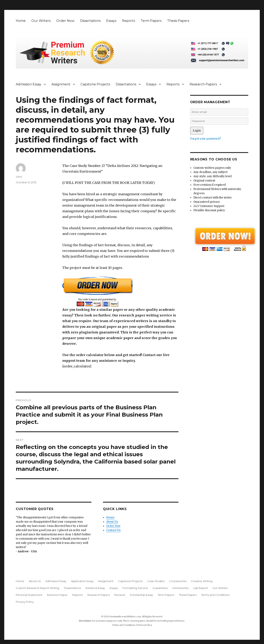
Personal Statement (29, 595)
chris (19, 177)
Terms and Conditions (215, 595)
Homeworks (180, 588)
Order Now (65, 21)
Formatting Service (135, 588)
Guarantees (160, 588)
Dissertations (90, 21)
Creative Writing (202, 581)
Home (21, 21)
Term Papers (151, 21)
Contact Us (113, 530)
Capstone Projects (95, 84)
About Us (112, 522)
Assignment (61, 84)
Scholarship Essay (141, 595)
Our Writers (41, 21)
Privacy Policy (25, 602)
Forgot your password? (206, 139)
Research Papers (203, 84)
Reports (128, 21)
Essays (111, 21)
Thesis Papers (178, 21)
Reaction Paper (57, 595)
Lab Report (201, 588)
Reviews (120, 595)
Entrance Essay (95, 588)
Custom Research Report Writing (38, 588)
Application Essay (82, 581)
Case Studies (156, 581)
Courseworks (178, 581)
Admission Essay (29, 84)
